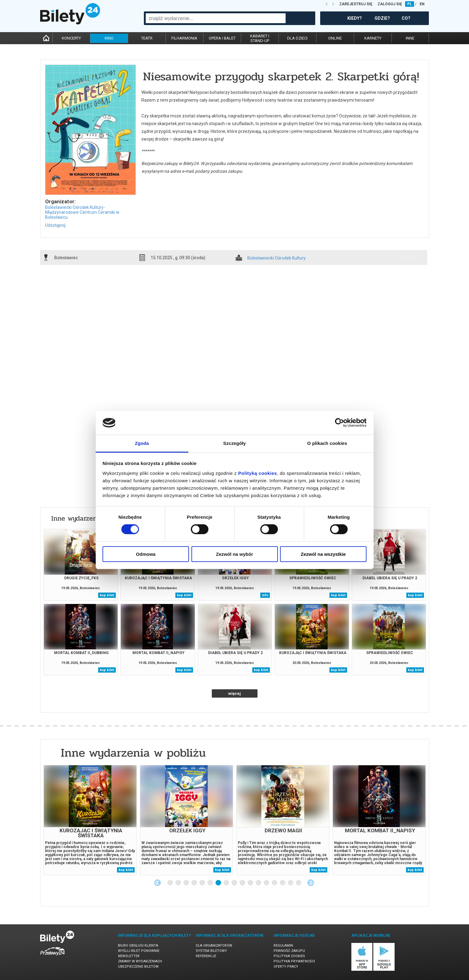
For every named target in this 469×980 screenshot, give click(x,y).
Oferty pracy (286, 967)
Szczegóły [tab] (234, 443)
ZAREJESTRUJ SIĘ (356, 4)
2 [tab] (178, 883)
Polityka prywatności (294, 961)
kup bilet (107, 595)
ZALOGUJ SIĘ (390, 4)
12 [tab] (259, 883)
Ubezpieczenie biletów (138, 967)
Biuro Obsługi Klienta (138, 946)
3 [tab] (186, 883)
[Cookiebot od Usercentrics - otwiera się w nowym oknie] (339, 423)
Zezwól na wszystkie (323, 554)
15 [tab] (283, 883)
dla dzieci (297, 38)
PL (410, 4)
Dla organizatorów (214, 946)
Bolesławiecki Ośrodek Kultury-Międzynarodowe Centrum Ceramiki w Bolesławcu (82, 212)
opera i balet (222, 38)
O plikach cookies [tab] (327, 443)
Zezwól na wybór (234, 554)
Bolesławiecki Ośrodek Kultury (276, 258)
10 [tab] (243, 883)
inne (410, 38)
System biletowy (211, 951)
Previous (157, 883)
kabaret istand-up (260, 38)
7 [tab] (219, 883)
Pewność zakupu (289, 951)
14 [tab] (275, 883)
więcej (234, 693)
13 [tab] (267, 883)
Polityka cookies (289, 956)
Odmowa (146, 554)
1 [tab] (170, 883)
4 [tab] (195, 883)
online (335, 38)
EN (422, 4)
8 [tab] (227, 883)
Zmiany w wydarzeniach (140, 961)
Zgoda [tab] (142, 443)
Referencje (206, 956)
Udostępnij (55, 225)
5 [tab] (203, 883)
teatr (147, 38)
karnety (373, 38)
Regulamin (283, 946)
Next (311, 883)
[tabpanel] (90, 820)
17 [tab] (299, 883)
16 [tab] (291, 883)
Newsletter (129, 956)
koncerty (71, 38)
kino (109, 38)
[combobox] (216, 18)
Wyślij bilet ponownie (139, 951)
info (408, 257)
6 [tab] (211, 883)
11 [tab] (251, 883)
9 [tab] (235, 883)
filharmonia (184, 38)
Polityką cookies (258, 473)
